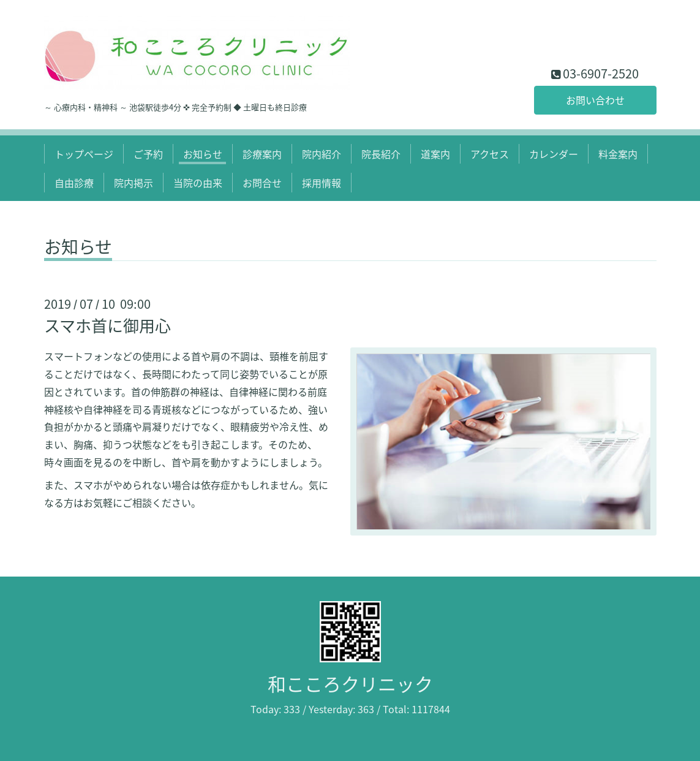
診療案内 (262, 154)
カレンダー (554, 154)
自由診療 (74, 183)
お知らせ (203, 154)
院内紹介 (322, 154)
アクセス (490, 154)
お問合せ (262, 183)
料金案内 (618, 154)
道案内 (435, 154)
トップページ (84, 154)
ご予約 (148, 154)
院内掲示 (134, 183)
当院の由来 (198, 183)
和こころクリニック (350, 683)
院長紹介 (381, 154)
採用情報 (322, 183)
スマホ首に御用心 (107, 325)
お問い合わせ (595, 100)
